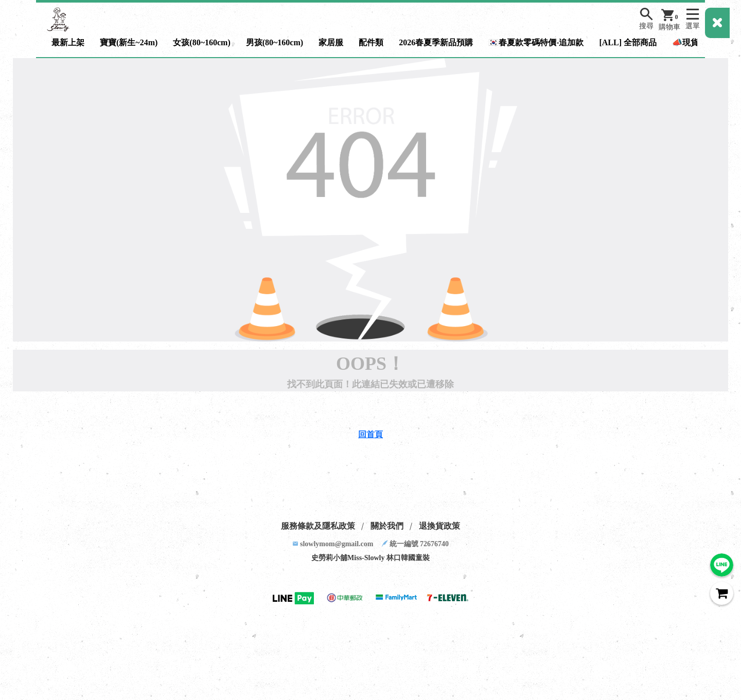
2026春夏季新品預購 (436, 42)
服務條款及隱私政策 (318, 526)
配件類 (371, 42)
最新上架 (68, 42)
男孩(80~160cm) (275, 42)
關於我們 (387, 526)
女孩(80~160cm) (201, 42)
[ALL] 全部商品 (628, 42)
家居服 (331, 42)
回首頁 (370, 434)
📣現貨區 (690, 42)
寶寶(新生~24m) (129, 42)
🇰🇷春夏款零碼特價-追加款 (536, 42)
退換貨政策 (439, 526)
